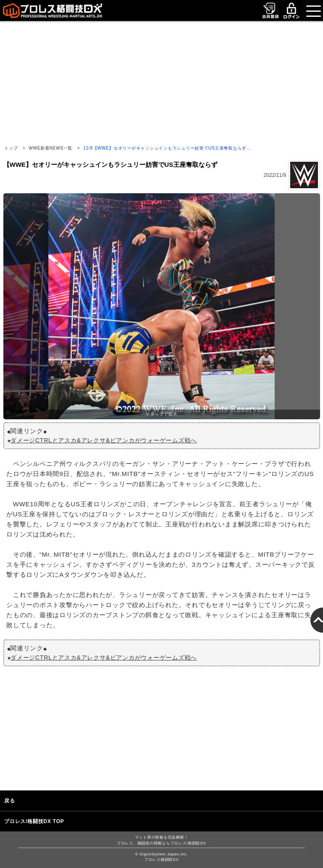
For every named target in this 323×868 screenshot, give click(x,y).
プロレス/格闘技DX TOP (34, 821)
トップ (11, 148)
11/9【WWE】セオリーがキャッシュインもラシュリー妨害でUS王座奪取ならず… (167, 148)
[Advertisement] (161, 81)
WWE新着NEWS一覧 (50, 148)
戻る (10, 801)
